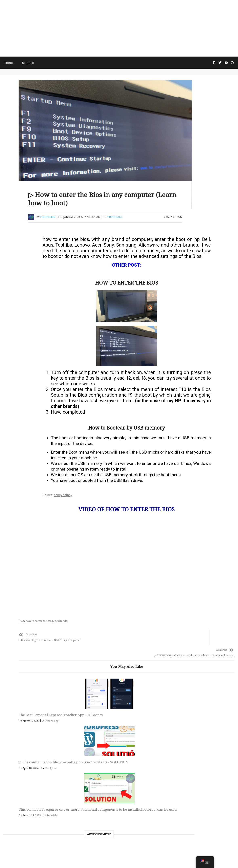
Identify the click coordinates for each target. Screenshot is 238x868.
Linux (14, 722)
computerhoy (92, 504)
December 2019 (22, 581)
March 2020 (19, 552)
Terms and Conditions (95, 859)
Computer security (24, 751)
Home (13, 62)
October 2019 (20, 601)
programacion (21, 742)
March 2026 (19, 423)
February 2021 (21, 502)
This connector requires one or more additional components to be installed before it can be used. (203, 711)
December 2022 (22, 462)
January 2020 (20, 571)
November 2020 (22, 532)
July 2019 (17, 611)
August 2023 (19, 443)
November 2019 (22, 591)
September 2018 (22, 680)
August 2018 (19, 690)
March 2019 (19, 631)
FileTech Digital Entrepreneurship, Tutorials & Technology (119, 824)
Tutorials (165, 218)
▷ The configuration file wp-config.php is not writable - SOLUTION (148, 709)
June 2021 (17, 472)
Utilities (32, 62)
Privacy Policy (145, 859)
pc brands (111, 625)
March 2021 (19, 492)
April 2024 (18, 433)
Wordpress (157, 720)
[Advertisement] (119, 28)
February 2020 (21, 561)
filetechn (99, 218)
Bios (72, 625)
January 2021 (20, 512)
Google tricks (20, 771)
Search (9, 231)
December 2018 (22, 660)
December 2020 (22, 522)
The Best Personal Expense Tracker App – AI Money (91, 707)
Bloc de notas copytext (27, 712)
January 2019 (20, 650)
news (14, 732)
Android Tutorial (23, 781)
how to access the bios (90, 625)
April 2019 (18, 621)
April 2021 (18, 482)
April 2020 (18, 542)
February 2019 (21, 641)
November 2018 (22, 670)
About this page (122, 859)
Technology (102, 715)
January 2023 (20, 453)
